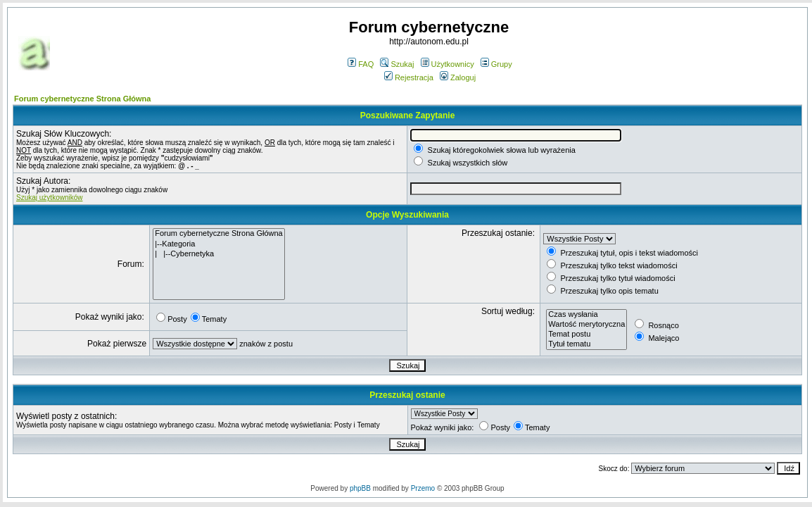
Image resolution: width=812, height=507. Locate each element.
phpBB (360, 488)
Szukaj (397, 64)
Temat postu (586, 334)
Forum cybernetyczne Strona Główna (82, 99)
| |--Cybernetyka (219, 254)
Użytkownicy (448, 64)
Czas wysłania (586, 315)
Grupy (496, 64)
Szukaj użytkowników (49, 198)
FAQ (361, 64)
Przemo (423, 488)
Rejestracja (409, 77)
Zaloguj (458, 77)
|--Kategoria (219, 244)
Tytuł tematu (586, 344)
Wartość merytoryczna (586, 325)
